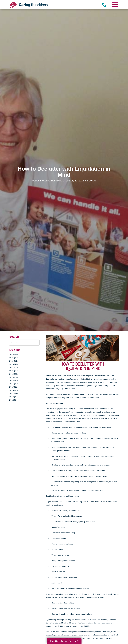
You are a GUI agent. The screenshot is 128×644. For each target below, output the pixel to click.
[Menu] (115, 5)
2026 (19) (13, 354)
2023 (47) (13, 364)
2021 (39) (13, 371)
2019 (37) (13, 377)
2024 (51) (13, 361)
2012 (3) (13, 400)
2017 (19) (13, 384)
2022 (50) (13, 367)
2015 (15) (13, 390)
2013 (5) (13, 397)
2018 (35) (13, 380)
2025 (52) (13, 358)
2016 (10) (13, 387)
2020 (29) (13, 374)
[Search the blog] (24, 343)
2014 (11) (13, 393)
